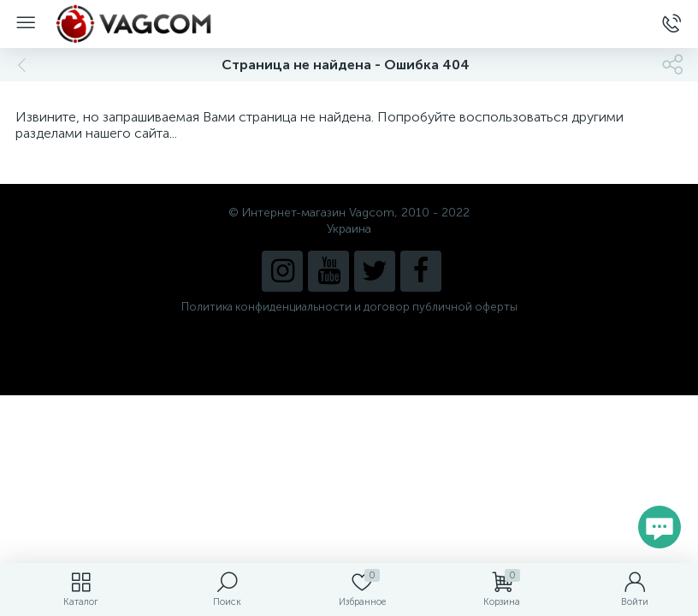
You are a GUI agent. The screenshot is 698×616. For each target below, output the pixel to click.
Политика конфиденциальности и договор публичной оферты (349, 307)
